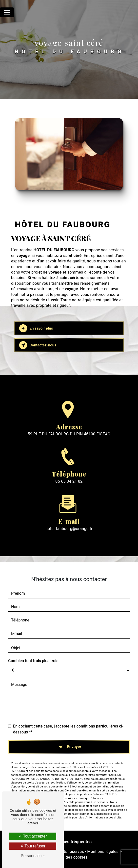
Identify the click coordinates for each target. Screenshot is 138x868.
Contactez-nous (38, 345)
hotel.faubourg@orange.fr (69, 521)
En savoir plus (36, 328)
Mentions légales (103, 852)
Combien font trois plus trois (33, 653)
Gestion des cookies (69, 857)
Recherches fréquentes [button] (69, 842)
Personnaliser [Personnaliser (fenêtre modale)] (33, 856)
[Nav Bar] (7, 12)
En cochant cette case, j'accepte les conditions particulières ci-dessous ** (68, 722)
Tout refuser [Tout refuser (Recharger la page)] (33, 846)
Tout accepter (33, 836)
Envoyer (74, 739)
